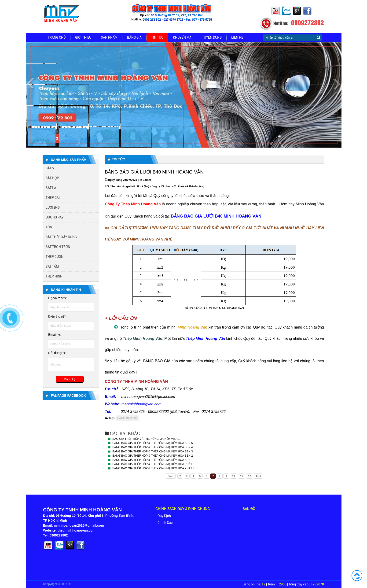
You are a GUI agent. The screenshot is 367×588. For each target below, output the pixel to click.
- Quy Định (163, 516)
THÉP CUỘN (55, 257)
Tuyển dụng (212, 37)
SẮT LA (51, 188)
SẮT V (50, 168)
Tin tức (157, 37)
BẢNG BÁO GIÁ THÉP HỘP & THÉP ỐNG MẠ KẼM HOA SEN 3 (152, 451)
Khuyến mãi (183, 37)
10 (234, 476)
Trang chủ (57, 37)
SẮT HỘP (52, 178)
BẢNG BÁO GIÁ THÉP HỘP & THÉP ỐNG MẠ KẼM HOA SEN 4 (152, 447)
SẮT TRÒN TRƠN (58, 247)
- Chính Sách (165, 523)
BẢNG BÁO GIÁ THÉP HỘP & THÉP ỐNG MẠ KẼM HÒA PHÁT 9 (153, 464)
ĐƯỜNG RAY (55, 217)
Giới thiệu (83, 37)
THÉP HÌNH (54, 276)
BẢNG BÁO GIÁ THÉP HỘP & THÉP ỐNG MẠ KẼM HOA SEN (151, 460)
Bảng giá (134, 37)
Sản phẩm (109, 37)
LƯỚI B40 (53, 207)
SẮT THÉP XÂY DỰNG (61, 237)
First (171, 476)
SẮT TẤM (52, 266)
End (259, 476)
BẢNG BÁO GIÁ (127, 418)
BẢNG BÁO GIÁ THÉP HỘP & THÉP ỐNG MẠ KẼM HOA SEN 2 (152, 456)
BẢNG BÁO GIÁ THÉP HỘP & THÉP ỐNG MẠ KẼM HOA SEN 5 (152, 443)
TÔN (49, 227)
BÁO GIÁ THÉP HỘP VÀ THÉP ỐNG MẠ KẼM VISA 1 (146, 439)
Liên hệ (237, 37)
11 (242, 476)
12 (250, 476)
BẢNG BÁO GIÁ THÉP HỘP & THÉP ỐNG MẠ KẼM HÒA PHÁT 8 (153, 468)
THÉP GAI (53, 198)
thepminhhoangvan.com (141, 404)
